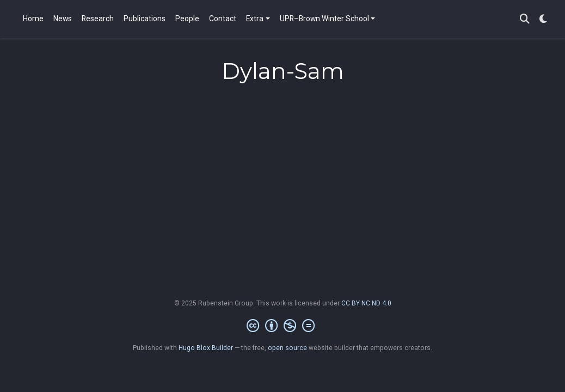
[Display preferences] (543, 19)
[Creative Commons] (283, 326)
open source (287, 348)
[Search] (525, 19)
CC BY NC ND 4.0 (366, 303)
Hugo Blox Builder (206, 348)
